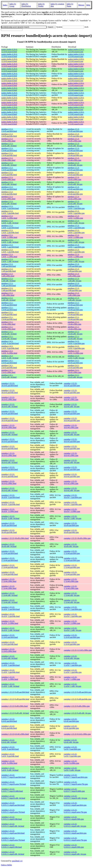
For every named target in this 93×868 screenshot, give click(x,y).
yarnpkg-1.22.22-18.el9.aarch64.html (9, 524)
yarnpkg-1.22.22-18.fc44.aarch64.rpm (72, 412)
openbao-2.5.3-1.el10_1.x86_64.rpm (76, 260)
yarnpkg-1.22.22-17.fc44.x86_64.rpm (72, 594)
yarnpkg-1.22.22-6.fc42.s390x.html (15, 734)
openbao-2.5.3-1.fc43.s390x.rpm (74, 178)
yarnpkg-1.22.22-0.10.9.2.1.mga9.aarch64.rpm (75, 804)
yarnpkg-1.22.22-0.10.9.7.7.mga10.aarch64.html (13, 776)
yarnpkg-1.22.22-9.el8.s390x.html (15, 706)
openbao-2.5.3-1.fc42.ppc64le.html (9, 193)
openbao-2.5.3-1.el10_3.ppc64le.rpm (76, 212)
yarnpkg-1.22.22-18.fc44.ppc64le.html (10, 419)
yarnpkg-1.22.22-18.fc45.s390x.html (9, 398)
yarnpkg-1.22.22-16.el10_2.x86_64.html (10, 629)
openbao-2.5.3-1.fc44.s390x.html (8, 159)
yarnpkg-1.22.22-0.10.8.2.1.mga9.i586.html (12, 846)
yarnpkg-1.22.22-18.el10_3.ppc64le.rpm (73, 503)
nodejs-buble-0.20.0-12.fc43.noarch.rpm (76, 51)
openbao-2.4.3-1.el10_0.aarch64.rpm (76, 342)
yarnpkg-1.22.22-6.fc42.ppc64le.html (9, 727)
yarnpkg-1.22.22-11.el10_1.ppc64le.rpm (73, 671)
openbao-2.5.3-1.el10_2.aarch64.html (10, 227)
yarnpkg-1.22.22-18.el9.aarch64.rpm (71, 524)
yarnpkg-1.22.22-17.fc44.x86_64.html (9, 594)
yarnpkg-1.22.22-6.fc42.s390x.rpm (77, 734)
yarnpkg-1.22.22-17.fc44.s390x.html (9, 580)
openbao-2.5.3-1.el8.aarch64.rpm (75, 284)
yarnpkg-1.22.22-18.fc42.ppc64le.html (10, 475)
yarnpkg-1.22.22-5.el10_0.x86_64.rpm (72, 769)
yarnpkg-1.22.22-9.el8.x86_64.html (15, 713)
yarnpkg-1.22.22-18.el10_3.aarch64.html (11, 496)
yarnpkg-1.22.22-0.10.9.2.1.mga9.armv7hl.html (13, 811)
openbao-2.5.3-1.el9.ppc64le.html (9, 270)
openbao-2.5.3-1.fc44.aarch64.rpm (75, 149)
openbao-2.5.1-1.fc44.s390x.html (8, 323)
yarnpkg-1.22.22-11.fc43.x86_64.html (9, 657)
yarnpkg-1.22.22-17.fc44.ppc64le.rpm (72, 566)
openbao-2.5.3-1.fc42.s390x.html (8, 198)
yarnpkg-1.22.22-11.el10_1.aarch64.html (10, 664)
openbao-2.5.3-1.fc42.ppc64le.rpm (75, 193)
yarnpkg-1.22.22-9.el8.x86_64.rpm (77, 713)
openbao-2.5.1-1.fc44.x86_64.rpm (75, 333)
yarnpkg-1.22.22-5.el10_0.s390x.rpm (71, 762)
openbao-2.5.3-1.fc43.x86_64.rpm (75, 183)
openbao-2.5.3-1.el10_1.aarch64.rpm (76, 246)
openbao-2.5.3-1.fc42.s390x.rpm (74, 198)
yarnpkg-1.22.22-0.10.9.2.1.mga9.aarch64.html (13, 804)
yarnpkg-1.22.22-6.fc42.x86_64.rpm (71, 741)
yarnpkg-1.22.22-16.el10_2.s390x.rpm (72, 622)
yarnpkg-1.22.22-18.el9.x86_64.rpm (71, 545)
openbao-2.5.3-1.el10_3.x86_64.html (10, 222)
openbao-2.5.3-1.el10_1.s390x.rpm (75, 256)
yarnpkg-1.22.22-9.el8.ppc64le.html (15, 699)
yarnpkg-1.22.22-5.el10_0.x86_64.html (10, 769)
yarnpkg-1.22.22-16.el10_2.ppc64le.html (11, 615)
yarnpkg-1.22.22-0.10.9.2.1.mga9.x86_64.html (13, 825)
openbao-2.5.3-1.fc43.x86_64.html (9, 183)
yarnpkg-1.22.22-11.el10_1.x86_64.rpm (72, 685)
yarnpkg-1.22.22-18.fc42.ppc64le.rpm (72, 475)
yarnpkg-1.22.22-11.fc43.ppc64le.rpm (72, 643)
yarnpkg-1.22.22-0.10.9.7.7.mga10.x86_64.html (13, 797)
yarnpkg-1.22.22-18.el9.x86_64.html (9, 545)
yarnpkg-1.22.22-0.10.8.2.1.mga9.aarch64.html (13, 832)
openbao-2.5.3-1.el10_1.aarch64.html (10, 246)
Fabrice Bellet (6, 865)
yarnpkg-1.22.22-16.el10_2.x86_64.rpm (72, 629)
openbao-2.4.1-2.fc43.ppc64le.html (9, 366)
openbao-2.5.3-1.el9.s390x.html (8, 275)
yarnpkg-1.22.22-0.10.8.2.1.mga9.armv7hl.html (13, 839)
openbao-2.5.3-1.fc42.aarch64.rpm (75, 188)
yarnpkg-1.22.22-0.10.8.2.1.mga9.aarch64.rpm (75, 832)
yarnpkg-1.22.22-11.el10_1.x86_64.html (10, 685)
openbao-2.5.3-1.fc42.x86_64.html (9, 203)
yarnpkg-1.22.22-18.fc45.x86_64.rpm (72, 405)
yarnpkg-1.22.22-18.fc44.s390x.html (9, 426)
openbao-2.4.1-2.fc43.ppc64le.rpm (75, 366)
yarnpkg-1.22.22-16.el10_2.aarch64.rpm (73, 608)
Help (88, 5)
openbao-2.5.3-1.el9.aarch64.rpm (75, 265)
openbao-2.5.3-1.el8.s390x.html (8, 294)
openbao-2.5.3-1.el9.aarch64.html (9, 265)
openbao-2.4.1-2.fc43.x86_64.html (9, 376)
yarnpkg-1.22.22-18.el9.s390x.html (15, 538)
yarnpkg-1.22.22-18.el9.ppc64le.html (9, 531)
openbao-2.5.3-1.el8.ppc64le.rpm (75, 289)
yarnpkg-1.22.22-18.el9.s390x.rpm (77, 538)
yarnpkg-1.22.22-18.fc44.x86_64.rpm (72, 433)
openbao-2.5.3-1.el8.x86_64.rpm (74, 299)
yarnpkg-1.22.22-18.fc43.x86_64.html (9, 461)
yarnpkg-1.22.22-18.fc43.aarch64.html (10, 440)
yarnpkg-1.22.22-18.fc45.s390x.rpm (71, 398)
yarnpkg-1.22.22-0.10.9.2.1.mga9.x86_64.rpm (75, 825)
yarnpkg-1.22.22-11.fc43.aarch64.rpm (72, 636)
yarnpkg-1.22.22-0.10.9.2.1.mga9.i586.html (12, 818)
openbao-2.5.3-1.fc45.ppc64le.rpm (75, 135)
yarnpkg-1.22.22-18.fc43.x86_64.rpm (72, 461)
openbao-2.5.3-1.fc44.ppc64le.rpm (75, 154)
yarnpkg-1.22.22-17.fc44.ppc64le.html (10, 566)
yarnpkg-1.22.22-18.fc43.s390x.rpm (71, 454)
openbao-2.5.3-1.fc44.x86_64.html (9, 164)
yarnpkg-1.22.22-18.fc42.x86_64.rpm (72, 489)
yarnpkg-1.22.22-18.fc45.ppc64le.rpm (72, 391)
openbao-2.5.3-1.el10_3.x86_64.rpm (76, 222)
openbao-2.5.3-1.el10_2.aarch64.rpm (76, 227)
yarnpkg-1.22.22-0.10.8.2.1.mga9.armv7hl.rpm (75, 839)
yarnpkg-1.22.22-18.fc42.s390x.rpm (71, 482)
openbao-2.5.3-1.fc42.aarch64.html (9, 188)
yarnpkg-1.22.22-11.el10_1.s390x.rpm (72, 678)
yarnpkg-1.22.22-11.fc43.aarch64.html (10, 636)
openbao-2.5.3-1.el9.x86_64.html (8, 280)
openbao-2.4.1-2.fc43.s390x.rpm (74, 371)
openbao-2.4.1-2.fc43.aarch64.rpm (75, 362)
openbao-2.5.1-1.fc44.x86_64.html (9, 333)
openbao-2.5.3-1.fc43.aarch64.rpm (75, 169)
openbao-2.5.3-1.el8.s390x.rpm (74, 294)
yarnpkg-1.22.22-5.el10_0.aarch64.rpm (72, 748)
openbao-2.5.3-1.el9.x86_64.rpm (74, 280)
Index (5, 5)
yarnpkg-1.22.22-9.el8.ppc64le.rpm (77, 699)
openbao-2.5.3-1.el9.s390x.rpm (74, 275)
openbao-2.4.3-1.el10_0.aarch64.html (10, 342)
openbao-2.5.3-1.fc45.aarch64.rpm (75, 130)
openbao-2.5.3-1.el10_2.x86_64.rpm (76, 241)
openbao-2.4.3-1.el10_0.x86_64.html (10, 357)
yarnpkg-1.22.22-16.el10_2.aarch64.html (11, 608)
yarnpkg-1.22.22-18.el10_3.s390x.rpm (72, 510)
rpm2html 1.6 (17, 861)
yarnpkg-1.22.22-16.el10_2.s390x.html (10, 622)
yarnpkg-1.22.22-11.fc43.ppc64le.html (10, 643)
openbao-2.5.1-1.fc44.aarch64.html (9, 304)
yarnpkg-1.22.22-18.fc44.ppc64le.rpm (72, 419)
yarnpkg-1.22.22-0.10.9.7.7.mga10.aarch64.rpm (76, 776)
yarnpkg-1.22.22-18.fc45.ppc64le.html (10, 391)
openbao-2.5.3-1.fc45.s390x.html (8, 140)
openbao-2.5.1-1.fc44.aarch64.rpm (75, 304)
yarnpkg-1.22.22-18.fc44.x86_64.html (9, 433)
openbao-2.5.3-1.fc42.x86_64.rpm (75, 203)
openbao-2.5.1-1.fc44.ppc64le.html (9, 313)
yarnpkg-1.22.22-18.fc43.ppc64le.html (10, 447)
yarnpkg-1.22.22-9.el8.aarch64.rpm (77, 692)
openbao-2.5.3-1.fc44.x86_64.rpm (75, 164)
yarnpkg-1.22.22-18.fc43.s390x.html (9, 454)
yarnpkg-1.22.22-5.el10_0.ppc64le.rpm (72, 755)
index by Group (13, 5)
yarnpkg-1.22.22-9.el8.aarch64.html (15, 692)
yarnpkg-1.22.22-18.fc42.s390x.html (9, 482)
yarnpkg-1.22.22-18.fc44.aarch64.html (10, 412)
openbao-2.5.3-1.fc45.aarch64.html (9, 130)
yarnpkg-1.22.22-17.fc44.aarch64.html (10, 552)
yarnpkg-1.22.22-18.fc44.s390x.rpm (71, 426)
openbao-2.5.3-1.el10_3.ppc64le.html (10, 212)
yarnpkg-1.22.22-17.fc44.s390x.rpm (71, 580)
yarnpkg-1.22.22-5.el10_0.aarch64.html (10, 748)
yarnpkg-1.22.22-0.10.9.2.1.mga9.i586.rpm (74, 818)
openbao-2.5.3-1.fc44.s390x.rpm (74, 159)
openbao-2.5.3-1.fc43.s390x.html (8, 178)
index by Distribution (26, 5)
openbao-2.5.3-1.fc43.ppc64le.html (9, 174)
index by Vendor (41, 5)
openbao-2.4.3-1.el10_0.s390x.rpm (75, 352)
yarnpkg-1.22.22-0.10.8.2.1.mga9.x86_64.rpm (75, 853)
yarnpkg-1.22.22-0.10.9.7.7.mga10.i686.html (12, 790)
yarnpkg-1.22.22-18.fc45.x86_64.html (9, 405)
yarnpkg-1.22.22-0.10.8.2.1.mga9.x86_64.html (13, 853)
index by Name (70, 5)
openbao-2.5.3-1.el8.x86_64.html (8, 299)
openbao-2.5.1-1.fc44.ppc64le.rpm (75, 313)
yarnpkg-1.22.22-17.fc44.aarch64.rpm (72, 552)
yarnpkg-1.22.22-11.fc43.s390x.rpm (78, 650)
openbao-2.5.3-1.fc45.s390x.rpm (74, 140)
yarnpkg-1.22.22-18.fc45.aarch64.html (10, 384)
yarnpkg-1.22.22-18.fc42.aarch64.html (10, 468)
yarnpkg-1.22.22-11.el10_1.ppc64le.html (10, 671)
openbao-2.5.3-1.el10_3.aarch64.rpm (76, 207)
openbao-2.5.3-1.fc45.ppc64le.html (9, 135)
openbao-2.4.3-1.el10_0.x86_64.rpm (76, 357)
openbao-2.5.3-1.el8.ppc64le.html (9, 289)
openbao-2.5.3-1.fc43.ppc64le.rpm (75, 174)
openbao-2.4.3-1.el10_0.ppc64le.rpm (76, 347)
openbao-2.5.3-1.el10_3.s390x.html (9, 217)
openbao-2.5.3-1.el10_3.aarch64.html (10, 207)
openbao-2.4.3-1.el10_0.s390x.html (9, 352)
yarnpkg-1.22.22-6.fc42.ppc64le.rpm (71, 727)
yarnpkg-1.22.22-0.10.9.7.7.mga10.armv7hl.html (14, 783)
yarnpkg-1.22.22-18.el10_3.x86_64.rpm (72, 517)
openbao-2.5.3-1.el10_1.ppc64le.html (10, 251)
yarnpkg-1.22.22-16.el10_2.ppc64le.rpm (73, 615)
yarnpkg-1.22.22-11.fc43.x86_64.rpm (72, 657)
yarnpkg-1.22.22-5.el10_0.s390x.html (9, 762)
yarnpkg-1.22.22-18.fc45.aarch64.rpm (72, 384)
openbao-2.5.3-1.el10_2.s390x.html (9, 236)
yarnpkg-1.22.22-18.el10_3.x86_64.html (10, 517)
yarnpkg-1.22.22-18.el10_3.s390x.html (10, 510)
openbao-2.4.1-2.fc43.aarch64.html (9, 362)
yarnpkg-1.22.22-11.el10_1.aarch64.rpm (73, 664)
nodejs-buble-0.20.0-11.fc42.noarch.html (9, 108)
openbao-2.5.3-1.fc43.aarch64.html (9, 169)
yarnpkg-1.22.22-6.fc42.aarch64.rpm (71, 720)
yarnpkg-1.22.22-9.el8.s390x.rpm (77, 706)
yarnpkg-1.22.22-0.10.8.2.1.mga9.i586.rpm (74, 846)
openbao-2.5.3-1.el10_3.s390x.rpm (75, 217)
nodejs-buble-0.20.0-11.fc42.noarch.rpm (76, 108)
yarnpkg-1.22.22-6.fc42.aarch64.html (9, 720)
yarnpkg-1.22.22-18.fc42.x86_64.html (9, 489)
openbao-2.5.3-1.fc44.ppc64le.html (9, 154)
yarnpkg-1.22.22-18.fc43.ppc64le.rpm (72, 447)
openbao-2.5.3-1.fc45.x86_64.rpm (75, 145)
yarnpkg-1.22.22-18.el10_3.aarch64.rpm (73, 496)
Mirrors (81, 5)
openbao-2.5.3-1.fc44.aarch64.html (9, 149)
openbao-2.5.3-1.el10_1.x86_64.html (10, 260)
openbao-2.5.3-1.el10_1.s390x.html (9, 256)
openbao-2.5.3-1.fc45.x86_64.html (9, 145)
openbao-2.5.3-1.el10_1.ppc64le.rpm (76, 251)
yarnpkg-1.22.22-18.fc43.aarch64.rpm (72, 440)
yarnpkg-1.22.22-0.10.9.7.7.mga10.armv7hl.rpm (76, 783)
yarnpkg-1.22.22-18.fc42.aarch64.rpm (72, 468)
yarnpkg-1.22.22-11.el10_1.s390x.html (10, 678)
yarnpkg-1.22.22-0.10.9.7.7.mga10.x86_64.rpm (75, 797)
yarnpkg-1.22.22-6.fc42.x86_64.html (9, 741)
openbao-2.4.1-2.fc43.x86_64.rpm (75, 376)
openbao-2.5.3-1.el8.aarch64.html (9, 284)
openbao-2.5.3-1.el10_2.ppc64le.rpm (76, 231)
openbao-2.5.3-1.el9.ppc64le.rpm (75, 270)
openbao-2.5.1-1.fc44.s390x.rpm (74, 323)
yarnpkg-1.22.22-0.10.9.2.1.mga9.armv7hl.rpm (75, 811)
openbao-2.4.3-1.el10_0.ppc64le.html (10, 347)
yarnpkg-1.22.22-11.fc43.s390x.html (9, 650)
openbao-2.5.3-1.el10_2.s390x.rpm (75, 236)
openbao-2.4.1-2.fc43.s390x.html (8, 371)
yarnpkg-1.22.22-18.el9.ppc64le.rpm (71, 531)
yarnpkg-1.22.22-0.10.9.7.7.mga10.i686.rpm (74, 790)
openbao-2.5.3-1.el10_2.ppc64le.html (10, 231)
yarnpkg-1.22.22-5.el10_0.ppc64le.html (10, 755)
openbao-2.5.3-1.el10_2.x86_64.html (10, 241)
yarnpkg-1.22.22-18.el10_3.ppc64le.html (11, 503)
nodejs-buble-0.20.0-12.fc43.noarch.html (9, 51)
